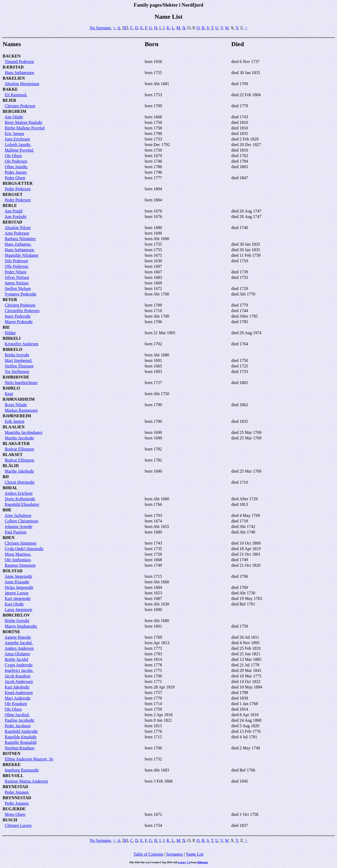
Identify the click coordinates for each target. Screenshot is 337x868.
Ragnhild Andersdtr (21, 731)
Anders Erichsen (18, 493)
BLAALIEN (14, 427)
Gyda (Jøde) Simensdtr (24, 549)
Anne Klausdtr (17, 582)
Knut (9, 394)
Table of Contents (148, 854)
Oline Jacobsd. (17, 715)
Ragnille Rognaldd (21, 742)
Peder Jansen (16, 172)
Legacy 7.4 (184, 862)
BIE (6, 327)
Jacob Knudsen (18, 676)
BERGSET (13, 194)
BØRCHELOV (16, 615)
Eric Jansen (14, 134)
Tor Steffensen (17, 372)
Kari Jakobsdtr (17, 687)
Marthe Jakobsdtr (19, 471)
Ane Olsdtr (14, 117)
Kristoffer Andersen (21, 344)
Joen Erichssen (17, 139)
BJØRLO (11, 388)
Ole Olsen (13, 156)
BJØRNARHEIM (19, 399)
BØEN (9, 538)
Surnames (175, 854)
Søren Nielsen (17, 283)
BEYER (10, 300)
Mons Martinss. (18, 554)
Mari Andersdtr (18, 698)
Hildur (10, 333)
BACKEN (12, 56)
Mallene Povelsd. (19, 150)
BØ (6, 477)
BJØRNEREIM (17, 416)
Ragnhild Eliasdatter (22, 504)
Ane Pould (13, 211)
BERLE (10, 205)
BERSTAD (12, 222)
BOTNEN (12, 753)
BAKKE (10, 89)
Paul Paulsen (16, 532)
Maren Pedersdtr (19, 322)
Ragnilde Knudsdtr (21, 737)
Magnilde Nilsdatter (22, 255)
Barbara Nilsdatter (20, 239)
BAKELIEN (14, 78)
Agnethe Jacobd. (19, 643)
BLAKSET (13, 455)
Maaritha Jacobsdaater (24, 432)
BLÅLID (11, 466)
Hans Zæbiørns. (18, 244)
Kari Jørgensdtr (18, 598)
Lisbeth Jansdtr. (18, 145)
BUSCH (10, 820)
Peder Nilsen (16, 272)
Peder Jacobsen (18, 726)
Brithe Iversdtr (17, 355)
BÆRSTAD (13, 67)
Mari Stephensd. (19, 360)
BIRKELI (12, 338)
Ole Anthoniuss (18, 560)
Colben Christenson (21, 521)
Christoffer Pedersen (22, 311)
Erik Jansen (14, 421)
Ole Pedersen (16, 161)
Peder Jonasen (17, 792)
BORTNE (11, 632)
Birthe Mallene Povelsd (25, 128)
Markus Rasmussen (21, 410)
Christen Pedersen (20, 106)
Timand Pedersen (19, 62)
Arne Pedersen (17, 233)
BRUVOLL (13, 776)
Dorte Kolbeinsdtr (20, 499)
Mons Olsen (15, 814)
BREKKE (12, 765)
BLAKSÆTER (16, 443)
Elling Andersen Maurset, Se (29, 759)
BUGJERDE (14, 809)
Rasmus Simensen (20, 565)
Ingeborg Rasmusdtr (22, 770)
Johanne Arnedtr (19, 527)
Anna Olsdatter (17, 654)
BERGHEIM (14, 111)
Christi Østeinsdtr (20, 482)
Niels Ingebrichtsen (21, 383)
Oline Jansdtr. (16, 167)
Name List (195, 854)
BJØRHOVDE (16, 377)
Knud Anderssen (19, 693)
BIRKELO (13, 349)
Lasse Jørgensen (18, 610)
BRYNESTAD (15, 787)
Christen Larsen (18, 825)
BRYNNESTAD (17, 798)
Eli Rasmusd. (16, 95)
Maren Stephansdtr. (21, 626)
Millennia (202, 862)
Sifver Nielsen (17, 277)
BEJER (9, 100)
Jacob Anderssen (19, 682)
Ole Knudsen (16, 704)
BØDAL (10, 488)
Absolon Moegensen (22, 84)
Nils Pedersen (16, 261)
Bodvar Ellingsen (19, 449)
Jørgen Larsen (17, 593)
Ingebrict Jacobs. (19, 670)
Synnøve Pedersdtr (21, 294)
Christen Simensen (21, 543)
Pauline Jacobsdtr (19, 720)
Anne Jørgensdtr (18, 576)
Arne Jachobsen (18, 515)
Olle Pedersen (16, 266)
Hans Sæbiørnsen (19, 73)
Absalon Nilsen (18, 228)
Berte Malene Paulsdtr (24, 122)
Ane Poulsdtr (16, 217)
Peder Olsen (15, 178)
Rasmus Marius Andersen (26, 781)
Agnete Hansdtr (18, 637)
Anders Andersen (19, 648)
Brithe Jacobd (16, 659)
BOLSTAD (13, 571)
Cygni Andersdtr (19, 665)
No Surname (100, 28)
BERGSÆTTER (18, 183)
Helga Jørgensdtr (19, 587)
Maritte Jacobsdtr (19, 438)
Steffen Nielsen (18, 288)
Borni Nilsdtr (16, 405)
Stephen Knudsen (19, 748)
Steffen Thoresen (19, 366)
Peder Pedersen (18, 189)
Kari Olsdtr (14, 604)
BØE (7, 510)
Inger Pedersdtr (18, 316)
